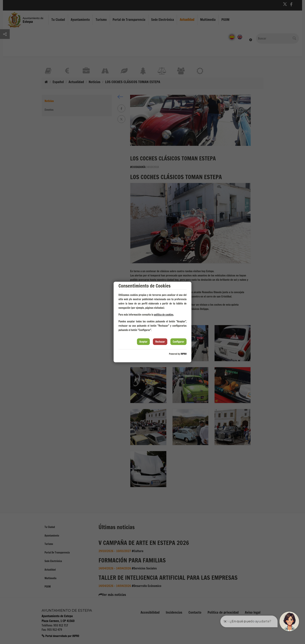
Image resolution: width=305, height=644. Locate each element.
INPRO (184, 354)
